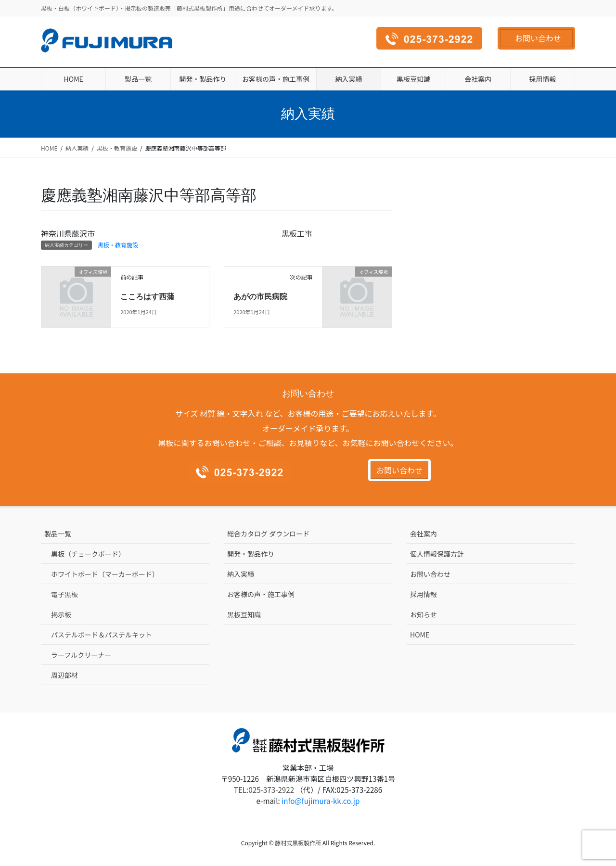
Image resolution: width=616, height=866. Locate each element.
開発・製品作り (251, 554)
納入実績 (241, 574)
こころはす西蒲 (147, 297)
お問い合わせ (538, 38)
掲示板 (61, 614)
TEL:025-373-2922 (264, 790)
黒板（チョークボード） (88, 554)
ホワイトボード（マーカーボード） (105, 574)
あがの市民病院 (260, 297)
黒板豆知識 (244, 614)
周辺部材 (64, 675)
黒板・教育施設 (118, 245)
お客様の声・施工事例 (261, 594)
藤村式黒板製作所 (298, 843)
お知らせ (423, 614)
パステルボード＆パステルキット (102, 635)
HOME (420, 635)
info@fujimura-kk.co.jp (321, 801)
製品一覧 (58, 534)
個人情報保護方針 (437, 554)
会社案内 (423, 534)
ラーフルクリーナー (81, 655)
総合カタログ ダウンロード (268, 534)
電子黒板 (64, 594)
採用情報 (423, 594)
